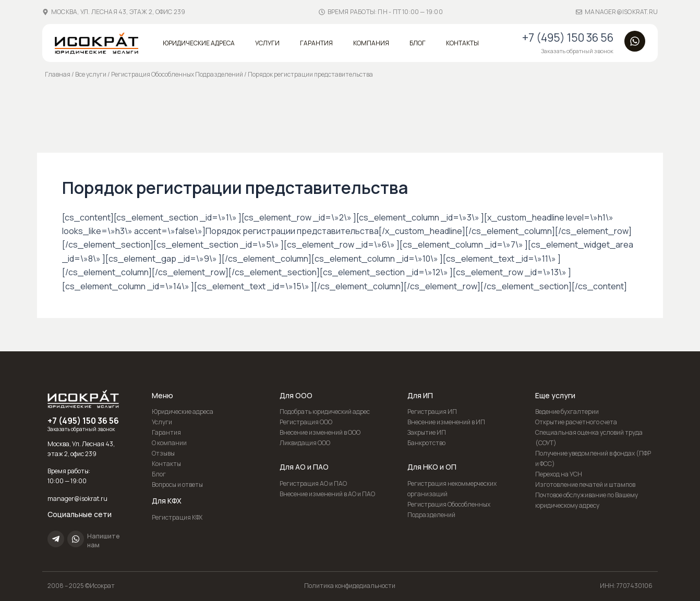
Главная (58, 74)
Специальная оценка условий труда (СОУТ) (589, 438)
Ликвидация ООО (305, 443)
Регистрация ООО (306, 422)
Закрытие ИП (427, 432)
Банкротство (426, 443)
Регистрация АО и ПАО (313, 483)
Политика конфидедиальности (350, 586)
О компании (169, 443)
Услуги (267, 43)
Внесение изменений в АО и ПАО (327, 494)
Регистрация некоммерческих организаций (452, 489)
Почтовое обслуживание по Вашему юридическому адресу (587, 500)
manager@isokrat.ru (621, 12)
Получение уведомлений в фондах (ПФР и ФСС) (593, 458)
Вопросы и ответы (177, 485)
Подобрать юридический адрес (325, 412)
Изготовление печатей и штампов (585, 485)
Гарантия (316, 43)
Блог (418, 43)
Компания (371, 43)
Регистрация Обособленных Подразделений (177, 74)
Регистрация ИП (432, 412)
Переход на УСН (559, 474)
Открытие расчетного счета (576, 422)
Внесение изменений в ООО (320, 432)
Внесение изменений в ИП (446, 422)
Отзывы (163, 453)
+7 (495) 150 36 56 (568, 38)
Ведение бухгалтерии (567, 412)
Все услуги (91, 74)
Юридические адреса (199, 43)
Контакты (462, 43)
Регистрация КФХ (177, 517)
